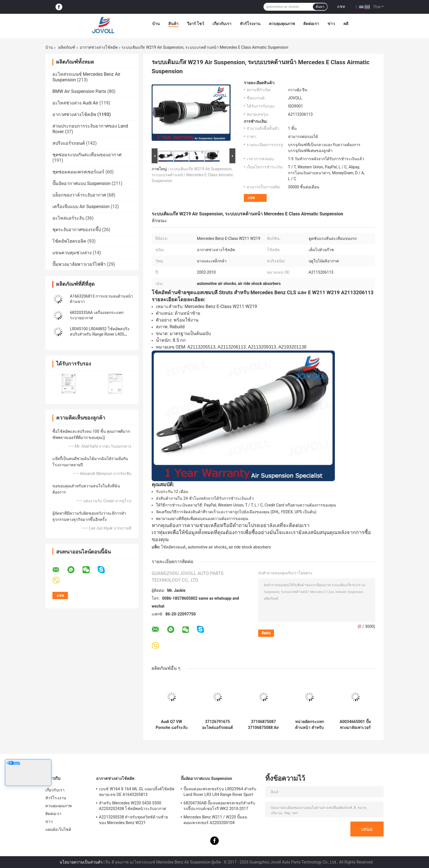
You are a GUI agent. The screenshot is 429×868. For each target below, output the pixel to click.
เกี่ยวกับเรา (222, 24)
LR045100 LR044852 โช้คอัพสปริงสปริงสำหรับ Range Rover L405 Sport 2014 (100, 334)
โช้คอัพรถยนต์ (173, 547)
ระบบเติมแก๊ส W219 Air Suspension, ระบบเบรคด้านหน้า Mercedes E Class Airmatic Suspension (192, 175)
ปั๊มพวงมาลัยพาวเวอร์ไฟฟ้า (79, 264)
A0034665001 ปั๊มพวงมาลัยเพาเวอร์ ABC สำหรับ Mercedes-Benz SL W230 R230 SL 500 (355, 725)
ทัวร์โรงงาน (250, 24)
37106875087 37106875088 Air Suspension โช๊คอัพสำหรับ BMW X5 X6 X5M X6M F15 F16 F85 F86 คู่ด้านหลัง (264, 725)
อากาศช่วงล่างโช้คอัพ (99, 47)
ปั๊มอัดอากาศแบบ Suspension (81, 183)
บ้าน (156, 24)
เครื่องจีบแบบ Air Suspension (81, 207)
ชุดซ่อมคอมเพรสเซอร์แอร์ (78, 172)
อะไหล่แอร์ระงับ (68, 218)
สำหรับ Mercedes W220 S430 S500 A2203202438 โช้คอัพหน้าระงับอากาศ (132, 806)
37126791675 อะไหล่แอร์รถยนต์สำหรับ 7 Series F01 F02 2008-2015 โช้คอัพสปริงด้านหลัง (217, 725)
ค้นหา (320, 7)
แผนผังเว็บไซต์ (58, 829)
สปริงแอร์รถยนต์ (69, 143)
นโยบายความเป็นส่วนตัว (81, 862)
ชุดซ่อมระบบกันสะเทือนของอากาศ (87, 155)
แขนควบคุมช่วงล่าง (72, 253)
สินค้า (173, 24)
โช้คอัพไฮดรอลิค (69, 241)
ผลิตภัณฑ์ (67, 47)
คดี (346, 24)
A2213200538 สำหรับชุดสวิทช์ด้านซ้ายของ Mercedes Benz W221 (133, 820)
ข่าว (331, 24)
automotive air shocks (207, 547)
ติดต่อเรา (311, 24)
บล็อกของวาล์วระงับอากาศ (79, 195)
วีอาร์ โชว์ (195, 24)
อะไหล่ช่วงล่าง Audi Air (75, 103)
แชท (341, 6)
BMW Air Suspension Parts (79, 91)
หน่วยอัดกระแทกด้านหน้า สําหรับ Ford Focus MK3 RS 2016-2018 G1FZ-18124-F (309, 725)
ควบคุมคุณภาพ (282, 24)
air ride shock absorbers (250, 547)
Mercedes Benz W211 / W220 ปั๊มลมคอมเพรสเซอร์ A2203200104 (215, 820)
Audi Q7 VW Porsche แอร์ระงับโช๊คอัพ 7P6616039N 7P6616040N (171, 725)
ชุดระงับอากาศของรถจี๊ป (77, 230)
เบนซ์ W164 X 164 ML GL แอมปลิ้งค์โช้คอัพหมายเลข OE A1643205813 (137, 792)
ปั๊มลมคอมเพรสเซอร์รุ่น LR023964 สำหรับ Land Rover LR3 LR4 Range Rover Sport (220, 792)
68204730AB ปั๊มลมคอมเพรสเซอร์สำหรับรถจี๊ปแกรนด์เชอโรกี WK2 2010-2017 (219, 806)
